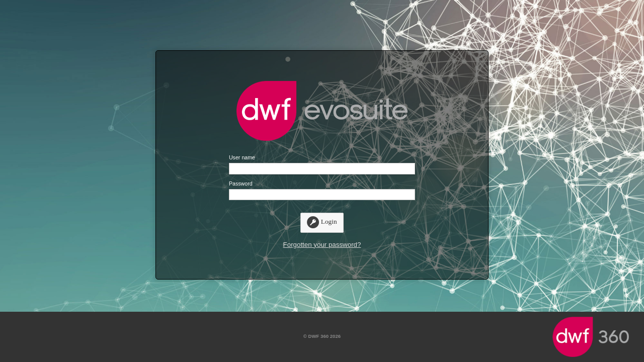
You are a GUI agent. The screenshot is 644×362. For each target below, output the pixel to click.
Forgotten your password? (322, 245)
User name (242, 157)
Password (241, 184)
